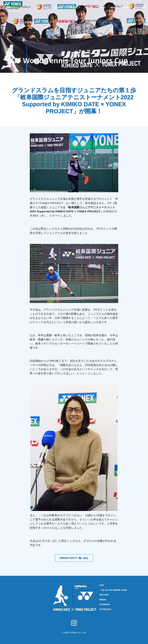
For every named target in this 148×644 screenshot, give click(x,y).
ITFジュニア (75, 7)
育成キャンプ (60, 7)
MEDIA (113, 7)
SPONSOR (126, 7)
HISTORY (101, 7)
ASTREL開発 (140, 7)
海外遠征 (89, 7)
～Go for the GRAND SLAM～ (114, 590)
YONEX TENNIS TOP (13, 11)
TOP (37, 7)
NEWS (47, 7)
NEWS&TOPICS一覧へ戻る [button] (74, 558)
